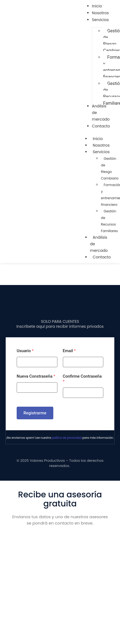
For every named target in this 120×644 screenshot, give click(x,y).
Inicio (98, 139)
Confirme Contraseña (82, 379)
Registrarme (35, 413)
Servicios (104, 152)
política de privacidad (67, 438)
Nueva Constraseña (36, 376)
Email (69, 351)
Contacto (102, 257)
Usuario (25, 351)
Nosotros (101, 145)
